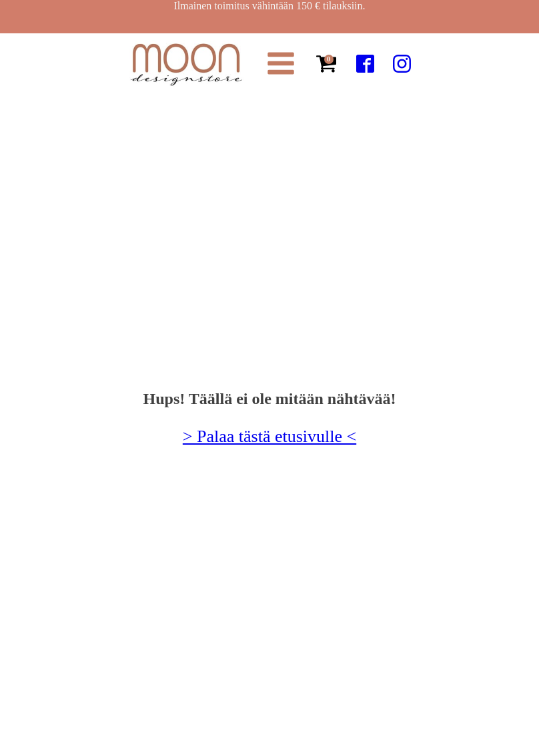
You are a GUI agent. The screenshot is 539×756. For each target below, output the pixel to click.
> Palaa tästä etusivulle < (269, 436)
